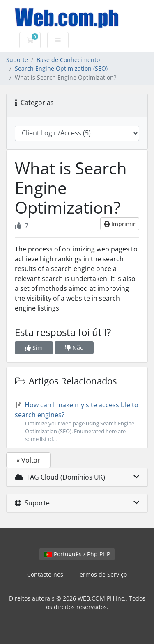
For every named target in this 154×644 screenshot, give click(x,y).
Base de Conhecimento (68, 60)
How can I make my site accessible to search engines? (77, 422)
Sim (34, 348)
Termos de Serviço (102, 574)
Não (74, 348)
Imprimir (120, 224)
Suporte (17, 60)
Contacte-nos (45, 574)
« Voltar (28, 460)
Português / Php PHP (77, 554)
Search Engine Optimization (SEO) (61, 68)
